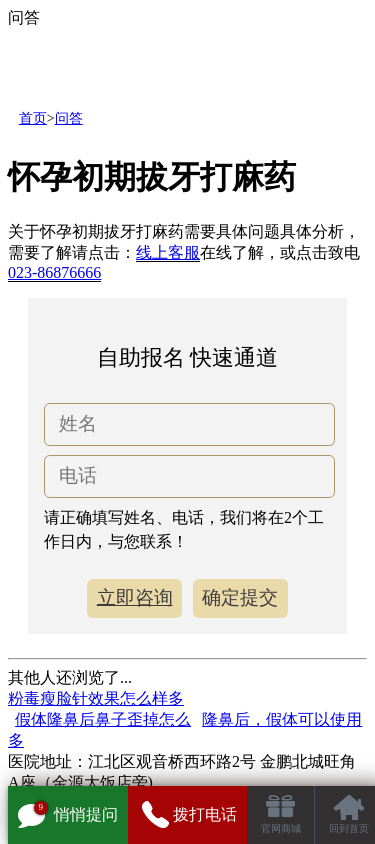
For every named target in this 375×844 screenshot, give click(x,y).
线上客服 (168, 252)
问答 (69, 118)
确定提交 (240, 597)
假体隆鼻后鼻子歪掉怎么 (103, 719)
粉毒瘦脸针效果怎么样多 (96, 698)
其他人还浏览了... (70, 677)
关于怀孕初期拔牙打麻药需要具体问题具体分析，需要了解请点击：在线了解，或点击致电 (184, 252)
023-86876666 (54, 272)
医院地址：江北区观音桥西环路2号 (132, 761)
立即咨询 (135, 597)
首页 (33, 118)
